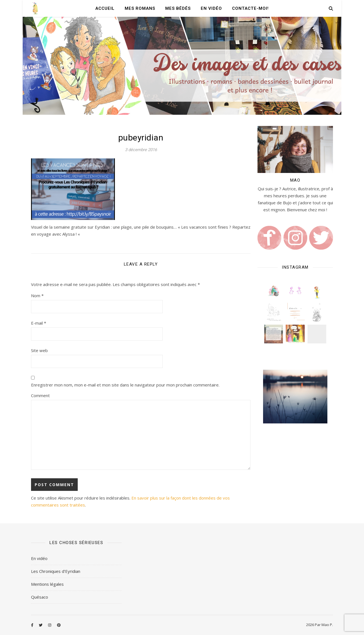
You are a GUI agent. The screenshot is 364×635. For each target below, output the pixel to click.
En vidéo (211, 8)
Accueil (105, 8)
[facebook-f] (33, 625)
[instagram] (50, 625)
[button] (274, 291)
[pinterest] (59, 625)
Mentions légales (47, 584)
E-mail (39, 323)
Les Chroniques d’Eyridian (56, 571)
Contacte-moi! (250, 8)
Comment (40, 395)
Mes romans (140, 8)
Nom (37, 296)
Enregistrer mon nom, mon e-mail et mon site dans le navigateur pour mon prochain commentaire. (125, 385)
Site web (39, 350)
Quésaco (40, 597)
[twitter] (41, 625)
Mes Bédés (178, 8)
